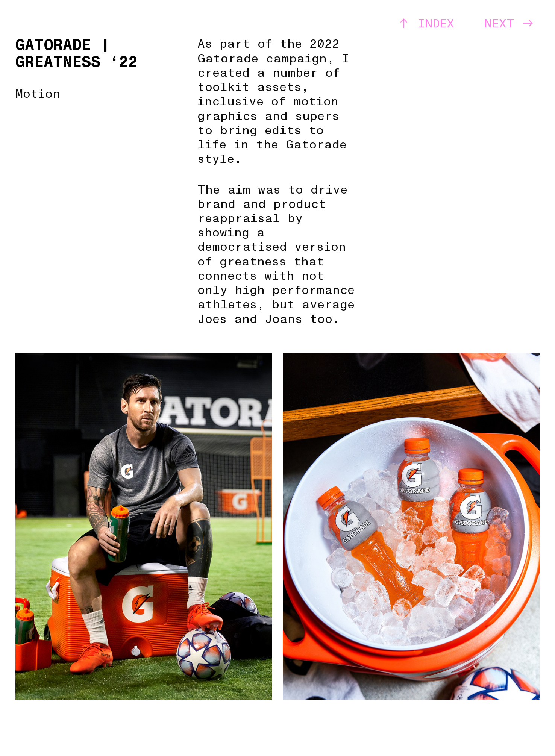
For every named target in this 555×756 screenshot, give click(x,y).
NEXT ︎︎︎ (509, 24)
